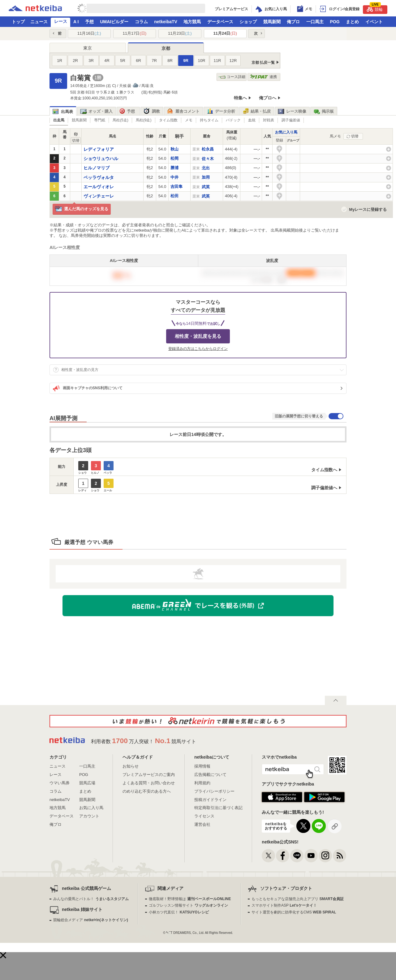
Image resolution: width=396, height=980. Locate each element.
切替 (355, 136)
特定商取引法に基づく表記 (218, 808)
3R (91, 61)
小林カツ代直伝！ (179, 912)
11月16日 (89, 33)
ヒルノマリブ (97, 168)
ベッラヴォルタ (99, 177)
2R (75, 61)
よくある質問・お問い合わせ (149, 783)
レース (61, 21)
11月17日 (134, 33)
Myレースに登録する (368, 209)
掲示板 (324, 111)
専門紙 (100, 120)
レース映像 (292, 111)
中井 (174, 177)
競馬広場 (87, 783)
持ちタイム (209, 120)
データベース (220, 22)
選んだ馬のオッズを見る (82, 209)
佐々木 (208, 159)
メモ (189, 120)
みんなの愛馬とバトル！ (91, 899)
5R (123, 61)
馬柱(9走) (144, 120)
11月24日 (225, 33)
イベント (374, 22)
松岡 (174, 158)
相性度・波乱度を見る (198, 336)
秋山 (174, 149)
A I (76, 22)
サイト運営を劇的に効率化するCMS (294, 912)
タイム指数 (168, 120)
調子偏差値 (291, 120)
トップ (18, 22)
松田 (174, 196)
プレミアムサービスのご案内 (149, 775)
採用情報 (202, 766)
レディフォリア (99, 149)
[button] (3, 955)
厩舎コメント (183, 111)
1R (60, 61)
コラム (141, 22)
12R (233, 61)
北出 (206, 168)
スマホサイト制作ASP (284, 905)
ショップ (248, 22)
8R (170, 61)
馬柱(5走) (121, 120)
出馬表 (63, 112)
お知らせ (131, 766)
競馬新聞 (272, 22)
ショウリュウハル (101, 159)
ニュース (39, 22)
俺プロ (293, 22)
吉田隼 (176, 187)
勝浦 (174, 168)
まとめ (352, 22)
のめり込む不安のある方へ (147, 791)
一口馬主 (315, 22)
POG (335, 22)
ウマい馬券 (60, 783)
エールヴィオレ (99, 187)
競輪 (375, 9)
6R (138, 61)
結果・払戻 (256, 111)
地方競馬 (192, 22)
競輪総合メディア (90, 920)
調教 (152, 111)
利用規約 (202, 783)
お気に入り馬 (286, 132)
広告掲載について (210, 775)
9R (186, 61)
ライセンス (204, 816)
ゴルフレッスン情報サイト (188, 905)
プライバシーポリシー (214, 791)
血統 (252, 120)
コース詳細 (232, 77)
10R (202, 61)
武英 (206, 187)
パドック (233, 120)
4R (107, 61)
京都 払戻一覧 (263, 63)
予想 (89, 22)
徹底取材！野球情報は (190, 899)
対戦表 (269, 120)
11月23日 (180, 33)
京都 (166, 48)
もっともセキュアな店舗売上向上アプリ (298, 899)
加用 (206, 177)
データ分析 (221, 111)
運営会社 (202, 824)
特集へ (240, 98)
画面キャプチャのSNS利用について (88, 388)
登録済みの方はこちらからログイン (198, 349)
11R (217, 61)
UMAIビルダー (114, 22)
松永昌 (208, 149)
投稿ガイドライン (210, 800)
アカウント (89, 816)
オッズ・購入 (96, 111)
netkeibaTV (166, 22)
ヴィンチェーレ (99, 196)
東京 (88, 48)
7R (154, 61)
